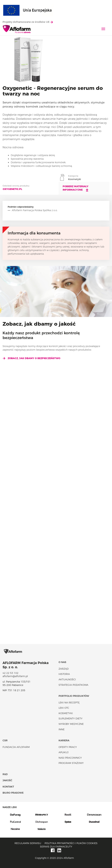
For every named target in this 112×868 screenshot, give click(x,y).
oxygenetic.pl (12, 189)
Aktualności (67, 680)
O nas (62, 662)
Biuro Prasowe (13, 793)
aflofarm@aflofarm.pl (15, 676)
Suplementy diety (71, 719)
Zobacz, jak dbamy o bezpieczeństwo (31, 358)
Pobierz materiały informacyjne (76, 188)
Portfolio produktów (74, 696)
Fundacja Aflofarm (16, 747)
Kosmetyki (66, 713)
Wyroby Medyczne (71, 724)
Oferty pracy (68, 747)
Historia (64, 674)
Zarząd (64, 669)
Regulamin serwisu (28, 843)
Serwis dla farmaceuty (56, 847)
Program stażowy (71, 763)
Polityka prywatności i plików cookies (71, 843)
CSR (5, 741)
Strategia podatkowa (73, 685)
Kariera (64, 741)
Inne (62, 729)
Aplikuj (64, 752)
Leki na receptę (69, 703)
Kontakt (8, 787)
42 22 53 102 (10, 673)
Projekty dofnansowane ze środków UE (28, 22)
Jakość (7, 781)
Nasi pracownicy (70, 758)
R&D (5, 774)
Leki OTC (64, 708)
